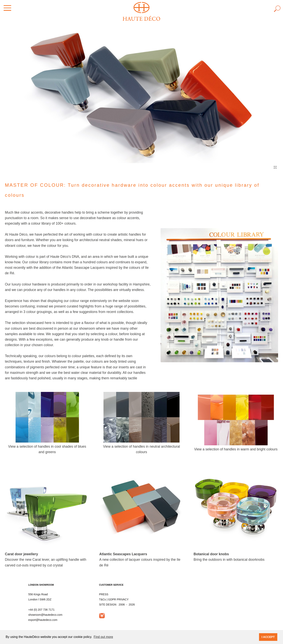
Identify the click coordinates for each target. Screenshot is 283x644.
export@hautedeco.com (43, 620)
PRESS (104, 594)
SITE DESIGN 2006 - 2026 (117, 605)
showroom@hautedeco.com (45, 615)
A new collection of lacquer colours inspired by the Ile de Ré (140, 560)
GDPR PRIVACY (118, 599)
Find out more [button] (103, 637)
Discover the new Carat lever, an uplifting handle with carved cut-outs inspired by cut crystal (46, 560)
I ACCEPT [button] (268, 637)
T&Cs (102, 599)
